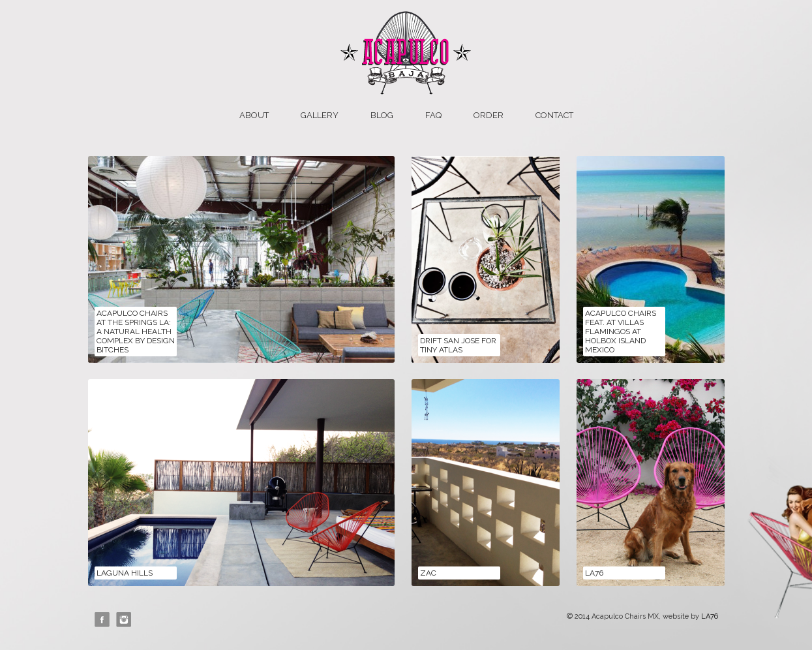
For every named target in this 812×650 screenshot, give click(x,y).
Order (489, 115)
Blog (382, 115)
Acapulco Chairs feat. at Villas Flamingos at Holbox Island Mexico (621, 332)
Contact (554, 115)
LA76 (594, 573)
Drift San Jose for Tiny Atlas (458, 345)
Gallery (320, 115)
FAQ (433, 115)
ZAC (428, 573)
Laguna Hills (125, 573)
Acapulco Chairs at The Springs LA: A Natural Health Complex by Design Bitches (136, 332)
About (254, 115)
